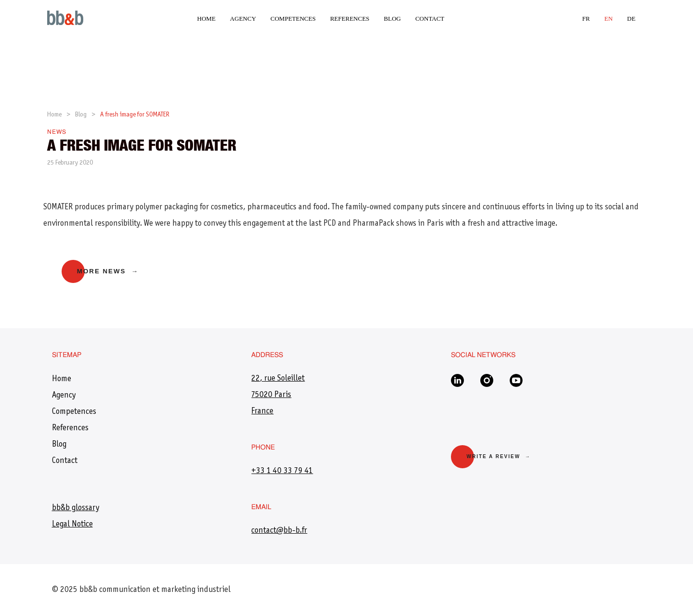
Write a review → (498, 456)
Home (206, 19)
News (57, 132)
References (350, 19)
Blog (392, 19)
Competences (293, 19)
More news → (108, 271)
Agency (243, 19)
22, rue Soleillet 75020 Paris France (278, 395)
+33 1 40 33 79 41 (282, 471)
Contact (430, 19)
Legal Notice (72, 525)
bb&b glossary (76, 508)
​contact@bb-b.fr (279, 531)
